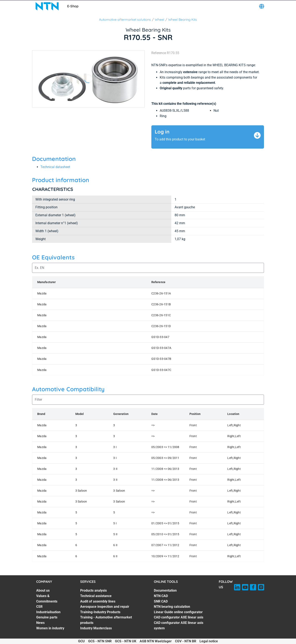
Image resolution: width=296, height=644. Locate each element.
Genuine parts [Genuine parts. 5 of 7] (47, 617)
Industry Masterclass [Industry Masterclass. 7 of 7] (96, 628)
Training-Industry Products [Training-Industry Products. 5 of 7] (100, 612)
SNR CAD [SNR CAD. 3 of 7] (161, 601)
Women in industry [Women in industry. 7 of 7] (50, 628)
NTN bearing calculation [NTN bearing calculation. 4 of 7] (172, 607)
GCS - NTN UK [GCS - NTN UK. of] (126, 641)
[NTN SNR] (47, 6)
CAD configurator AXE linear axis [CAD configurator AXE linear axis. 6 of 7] (179, 617)
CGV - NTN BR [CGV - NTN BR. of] (186, 641)
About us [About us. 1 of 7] (43, 590)
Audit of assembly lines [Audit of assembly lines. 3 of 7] (98, 601)
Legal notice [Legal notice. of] (209, 641)
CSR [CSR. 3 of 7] (39, 607)
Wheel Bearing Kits (183, 19)
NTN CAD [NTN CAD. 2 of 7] (161, 596)
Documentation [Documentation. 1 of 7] (165, 590)
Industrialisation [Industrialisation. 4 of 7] (48, 612)
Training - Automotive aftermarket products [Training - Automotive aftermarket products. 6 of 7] (106, 620)
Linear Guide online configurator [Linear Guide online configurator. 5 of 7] (178, 612)
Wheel (160, 19)
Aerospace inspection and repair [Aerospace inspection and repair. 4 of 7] (105, 607)
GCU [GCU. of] (81, 641)
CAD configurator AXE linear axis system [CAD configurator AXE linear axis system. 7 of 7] (179, 625)
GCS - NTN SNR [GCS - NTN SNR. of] (100, 641)
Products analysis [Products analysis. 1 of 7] (93, 590)
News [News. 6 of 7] (40, 623)
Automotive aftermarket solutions (125, 19)
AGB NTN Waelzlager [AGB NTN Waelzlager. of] (156, 641)
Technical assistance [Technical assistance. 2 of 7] (96, 596)
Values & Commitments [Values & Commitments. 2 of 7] (47, 599)
